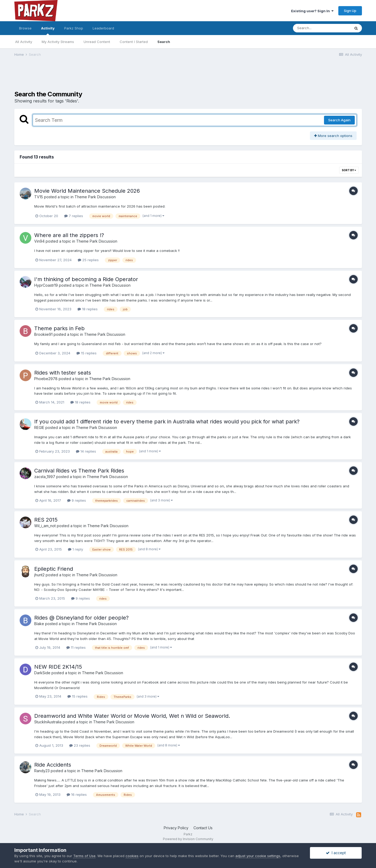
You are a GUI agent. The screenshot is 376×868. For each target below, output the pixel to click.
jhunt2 (39, 575)
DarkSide (42, 673)
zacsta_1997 (45, 477)
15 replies (87, 353)
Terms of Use (84, 856)
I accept (336, 853)
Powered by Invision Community (188, 839)
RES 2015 (46, 520)
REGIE (39, 427)
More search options (333, 136)
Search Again (339, 120)
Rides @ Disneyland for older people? (81, 618)
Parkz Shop (74, 28)
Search (164, 42)
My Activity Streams (58, 42)
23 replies (80, 745)
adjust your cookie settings (258, 856)
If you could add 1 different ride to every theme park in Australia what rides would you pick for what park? (167, 422)
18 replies (88, 309)
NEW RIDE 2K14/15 (58, 667)
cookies (132, 856)
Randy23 (42, 771)
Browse (25, 28)
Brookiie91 (43, 334)
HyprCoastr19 (46, 285)
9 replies (77, 500)
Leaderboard (103, 28)
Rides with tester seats (63, 373)
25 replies (88, 260)
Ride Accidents (53, 765)
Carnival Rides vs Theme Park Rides (79, 471)
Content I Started (134, 42)
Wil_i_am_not (45, 526)
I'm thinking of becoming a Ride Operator (86, 279)
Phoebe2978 (46, 379)
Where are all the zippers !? (69, 235)
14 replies (86, 451)
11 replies (76, 647)
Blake (39, 624)
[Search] (322, 28)
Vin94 (39, 241)
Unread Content (97, 42)
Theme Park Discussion (95, 197)
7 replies (74, 216)
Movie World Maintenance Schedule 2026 (87, 191)
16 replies (77, 794)
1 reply (75, 549)
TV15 (39, 197)
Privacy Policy (176, 828)
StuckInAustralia (48, 722)
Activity (48, 31)
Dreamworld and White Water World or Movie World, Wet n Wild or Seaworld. (132, 716)
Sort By (349, 170)
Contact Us (203, 828)
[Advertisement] (188, 77)
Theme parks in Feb (59, 328)
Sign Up (350, 11)
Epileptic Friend (54, 569)
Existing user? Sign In (312, 11)
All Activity (24, 42)
